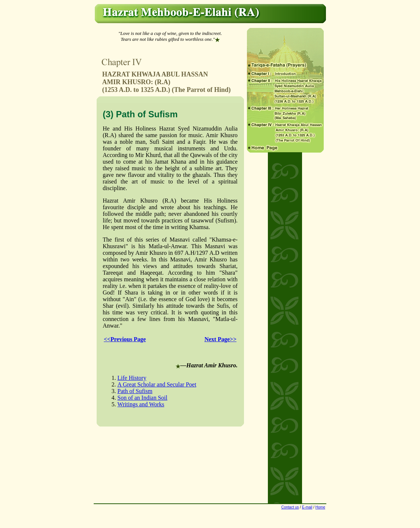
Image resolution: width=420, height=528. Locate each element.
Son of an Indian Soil (143, 398)
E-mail (307, 507)
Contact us (290, 507)
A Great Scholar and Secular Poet (157, 384)
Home (320, 507)
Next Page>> (220, 339)
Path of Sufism (135, 391)
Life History (132, 378)
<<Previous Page (125, 339)
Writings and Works (141, 404)
